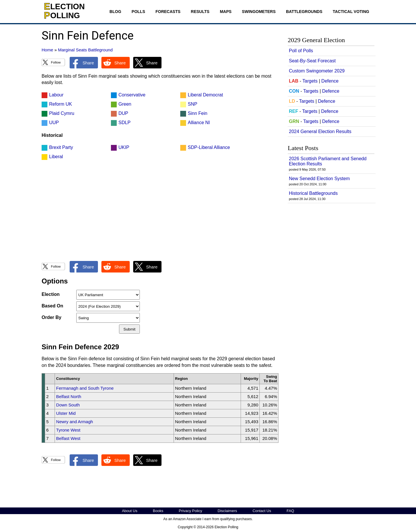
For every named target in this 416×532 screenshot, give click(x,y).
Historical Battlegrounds (313, 193)
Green (125, 104)
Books (158, 511)
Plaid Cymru (62, 113)
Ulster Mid (66, 413)
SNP (193, 104)
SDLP (125, 123)
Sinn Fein (198, 113)
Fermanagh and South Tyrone (85, 388)
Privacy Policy (191, 511)
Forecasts (168, 12)
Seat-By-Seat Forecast (312, 61)
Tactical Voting (351, 12)
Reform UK (61, 104)
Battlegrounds (304, 12)
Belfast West (68, 438)
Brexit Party (61, 147)
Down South (68, 405)
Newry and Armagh (75, 422)
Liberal (56, 157)
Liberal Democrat (205, 95)
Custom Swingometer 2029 (317, 71)
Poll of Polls (301, 51)
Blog (115, 12)
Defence (330, 81)
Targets (310, 81)
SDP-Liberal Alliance (209, 147)
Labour (56, 95)
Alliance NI (199, 123)
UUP (54, 123)
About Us (130, 511)
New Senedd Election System (319, 179)
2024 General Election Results (320, 131)
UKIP (124, 147)
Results (200, 12)
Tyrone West (68, 430)
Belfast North (69, 396)
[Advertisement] (160, 214)
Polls (139, 12)
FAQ (290, 511)
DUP (123, 113)
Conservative (132, 95)
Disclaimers (227, 511)
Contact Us (262, 511)
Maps (226, 12)
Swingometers (259, 12)
